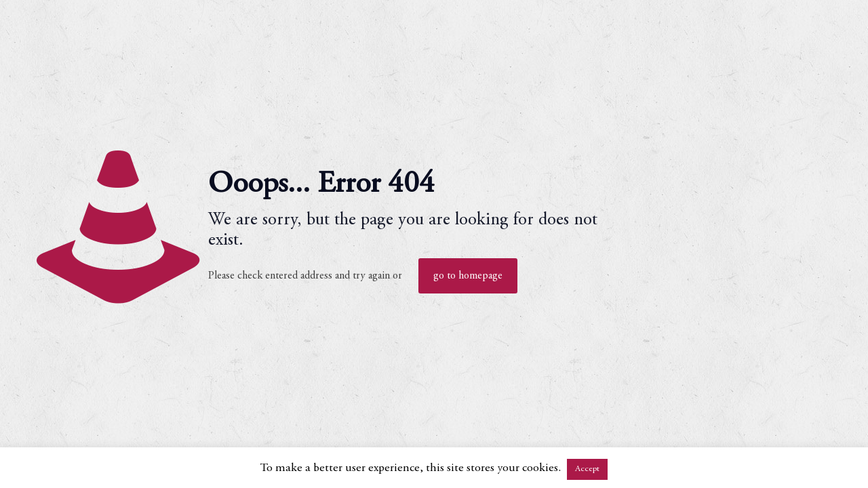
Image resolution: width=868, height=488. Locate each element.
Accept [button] (587, 469)
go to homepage (468, 276)
